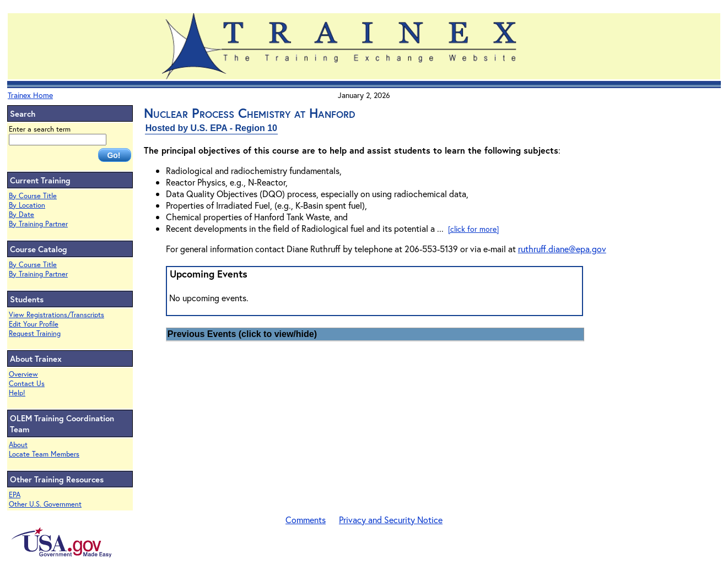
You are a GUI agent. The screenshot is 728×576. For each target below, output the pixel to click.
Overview (23, 374)
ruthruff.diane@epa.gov (562, 249)
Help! (17, 393)
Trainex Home (30, 95)
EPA (15, 495)
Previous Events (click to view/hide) (242, 334)
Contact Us (27, 384)
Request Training (35, 333)
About (18, 445)
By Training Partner (38, 224)
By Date (21, 214)
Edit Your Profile (34, 324)
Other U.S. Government (45, 504)
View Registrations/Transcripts (56, 315)
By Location (27, 205)
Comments (306, 520)
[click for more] (473, 229)
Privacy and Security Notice (391, 520)
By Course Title (33, 196)
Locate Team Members (44, 454)
